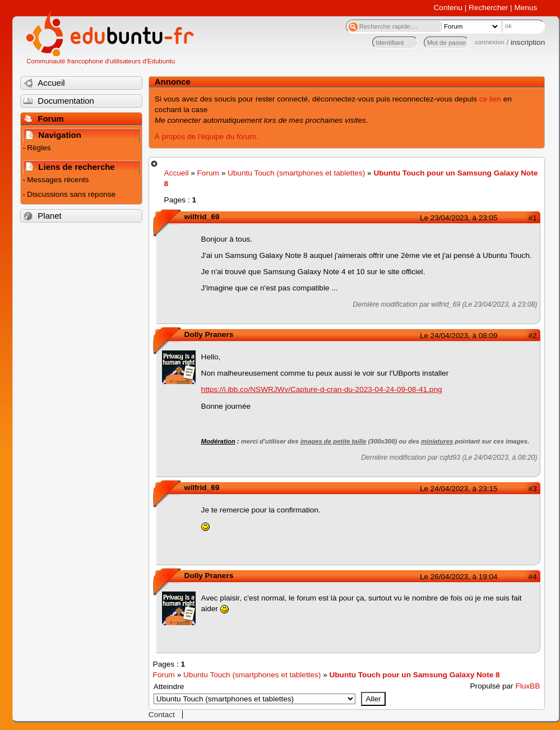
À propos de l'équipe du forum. (207, 137)
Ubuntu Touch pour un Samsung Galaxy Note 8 (414, 675)
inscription (528, 42)
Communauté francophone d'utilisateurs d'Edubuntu (101, 61)
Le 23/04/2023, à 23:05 (459, 218)
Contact (162, 715)
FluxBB (527, 686)
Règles (39, 148)
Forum (208, 173)
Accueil (177, 173)
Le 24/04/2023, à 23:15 (459, 489)
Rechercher (488, 8)
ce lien (490, 99)
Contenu (448, 8)
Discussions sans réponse (71, 194)
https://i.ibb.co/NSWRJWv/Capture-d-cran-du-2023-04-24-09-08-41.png (322, 389)
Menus (526, 8)
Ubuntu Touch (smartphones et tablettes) (296, 173)
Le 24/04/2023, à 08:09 (459, 336)
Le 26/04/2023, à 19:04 (459, 577)
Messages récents (58, 180)
